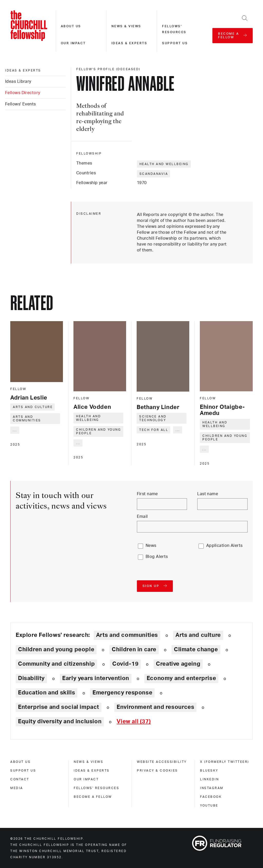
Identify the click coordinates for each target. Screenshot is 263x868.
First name (147, 494)
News (151, 546)
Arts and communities (27, 419)
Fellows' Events (21, 104)
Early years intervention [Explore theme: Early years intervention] (96, 678)
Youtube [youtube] (209, 806)
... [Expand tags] (15, 430)
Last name (208, 494)
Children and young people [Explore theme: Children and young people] (56, 649)
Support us (175, 43)
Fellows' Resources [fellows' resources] (96, 788)
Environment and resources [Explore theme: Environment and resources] (155, 707)
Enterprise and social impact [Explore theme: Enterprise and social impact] (59, 707)
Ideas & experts (129, 43)
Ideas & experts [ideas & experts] (23, 70)
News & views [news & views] (88, 762)
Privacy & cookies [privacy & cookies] (157, 771)
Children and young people (98, 431)
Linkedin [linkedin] (209, 779)
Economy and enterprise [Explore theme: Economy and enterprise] (181, 678)
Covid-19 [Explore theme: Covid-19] (125, 664)
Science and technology (153, 418)
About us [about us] (20, 762)
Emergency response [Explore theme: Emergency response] (122, 693)
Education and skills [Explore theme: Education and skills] (46, 693)
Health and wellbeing (164, 164)
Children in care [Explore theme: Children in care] (134, 649)
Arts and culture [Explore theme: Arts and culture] (198, 635)
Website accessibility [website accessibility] (162, 762)
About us (71, 26)
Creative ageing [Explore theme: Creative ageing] (178, 664)
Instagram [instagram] (212, 788)
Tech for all (154, 430)
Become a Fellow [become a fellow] (93, 797)
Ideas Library (18, 82)
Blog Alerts (157, 557)
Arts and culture (33, 407)
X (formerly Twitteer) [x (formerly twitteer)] (225, 762)
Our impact (73, 43)
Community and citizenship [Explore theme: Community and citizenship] (56, 664)
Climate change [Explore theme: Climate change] (196, 649)
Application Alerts (224, 546)
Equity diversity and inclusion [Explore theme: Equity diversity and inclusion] (60, 721)
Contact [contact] (20, 779)
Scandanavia (154, 174)
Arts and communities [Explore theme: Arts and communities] (127, 635)
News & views (126, 26)
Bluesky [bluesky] (209, 771)
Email (142, 517)
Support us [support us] (23, 771)
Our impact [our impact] (86, 779)
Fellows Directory (23, 93)
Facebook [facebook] (211, 797)
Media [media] (17, 788)
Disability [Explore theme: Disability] (31, 678)
